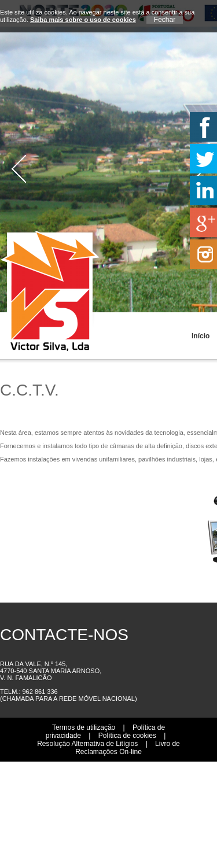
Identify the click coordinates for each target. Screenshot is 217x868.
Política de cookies (127, 736)
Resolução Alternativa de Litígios (87, 744)
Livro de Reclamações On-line (128, 748)
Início (194, 336)
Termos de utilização (84, 727)
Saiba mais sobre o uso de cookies (83, 20)
